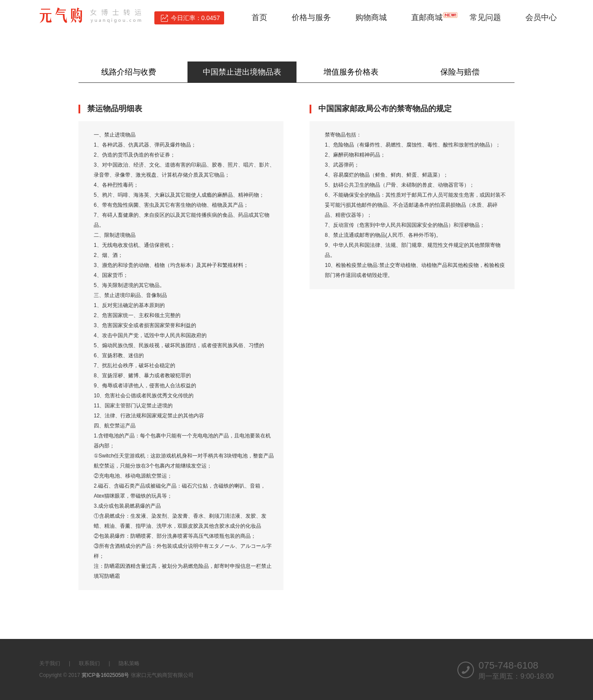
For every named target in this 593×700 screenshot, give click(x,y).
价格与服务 (311, 17)
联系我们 (89, 663)
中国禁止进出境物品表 (242, 72)
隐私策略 (129, 663)
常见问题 (485, 17)
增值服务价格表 (351, 72)
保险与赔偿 (460, 72)
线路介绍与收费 (133, 72)
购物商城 (371, 17)
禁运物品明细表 (115, 109)
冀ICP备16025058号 (105, 675)
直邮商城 (427, 17)
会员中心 (541, 17)
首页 (259, 17)
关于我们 (50, 663)
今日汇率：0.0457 (196, 18)
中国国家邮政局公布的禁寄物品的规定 (385, 109)
